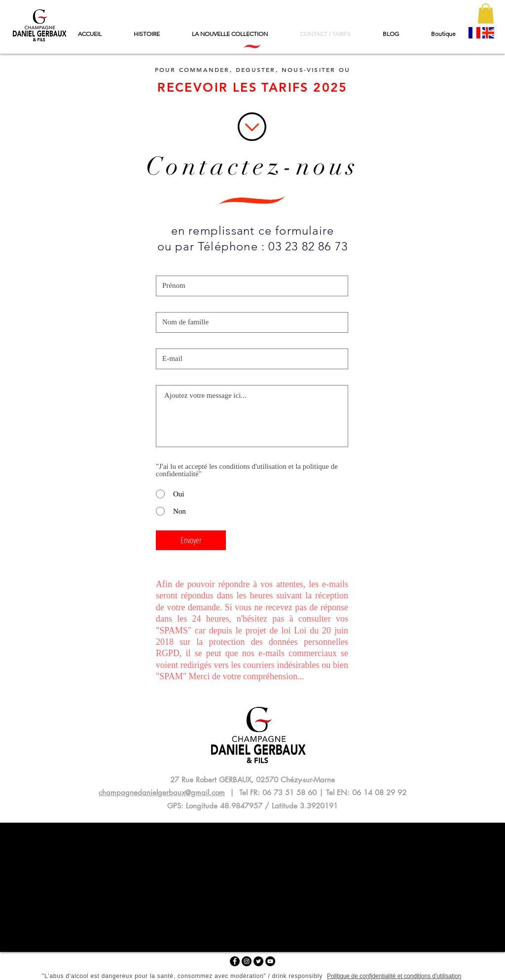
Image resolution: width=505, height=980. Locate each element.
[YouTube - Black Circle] (270, 961)
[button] (486, 14)
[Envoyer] (191, 540)
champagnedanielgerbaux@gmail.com (162, 792)
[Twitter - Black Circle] (258, 961)
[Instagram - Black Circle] (247, 961)
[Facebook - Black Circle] (235, 961)
